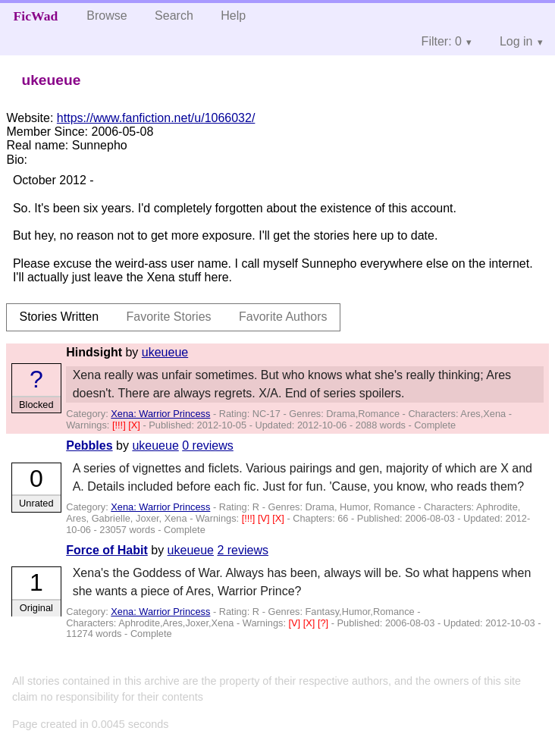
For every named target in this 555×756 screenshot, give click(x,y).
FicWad (36, 16)
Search (174, 16)
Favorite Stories (169, 317)
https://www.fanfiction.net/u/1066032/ (156, 118)
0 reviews (208, 445)
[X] (135, 425)
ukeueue (165, 352)
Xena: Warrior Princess (160, 414)
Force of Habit (107, 550)
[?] (325, 623)
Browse (107, 16)
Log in (516, 41)
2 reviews (243, 550)
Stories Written (59, 317)
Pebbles (89, 445)
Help (233, 16)
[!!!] (120, 425)
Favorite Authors (283, 317)
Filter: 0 (442, 41)
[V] (265, 518)
